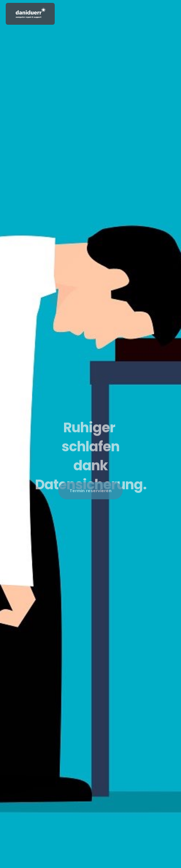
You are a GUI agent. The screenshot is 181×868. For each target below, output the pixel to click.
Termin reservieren (90, 492)
